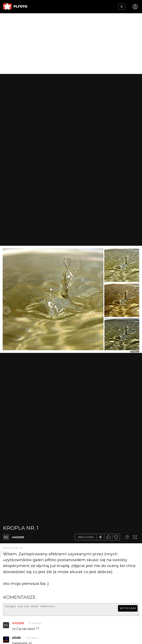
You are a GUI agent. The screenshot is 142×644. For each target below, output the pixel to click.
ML (6, 537)
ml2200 (18, 537)
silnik (16, 639)
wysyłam (128, 608)
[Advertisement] (71, 44)
